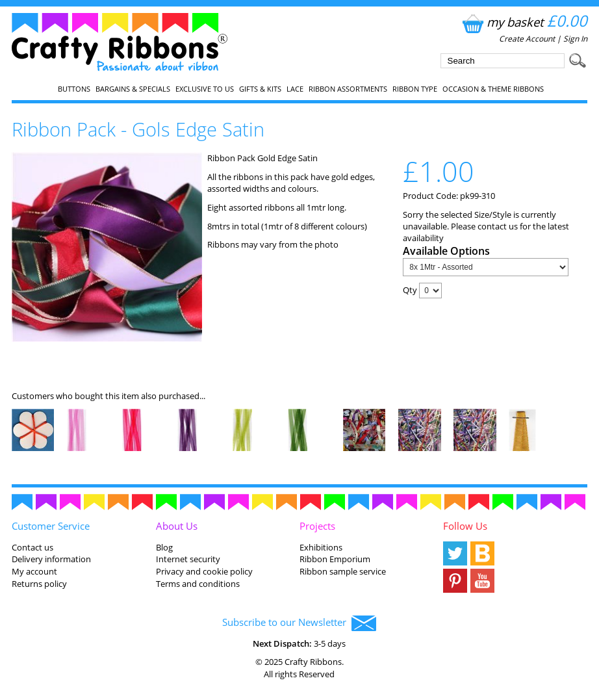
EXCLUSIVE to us (205, 89)
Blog (164, 547)
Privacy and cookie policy (204, 571)
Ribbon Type (415, 89)
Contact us (32, 547)
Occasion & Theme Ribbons (493, 89)
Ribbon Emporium (335, 559)
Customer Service (51, 526)
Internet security (188, 559)
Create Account (527, 39)
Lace (295, 89)
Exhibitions (321, 547)
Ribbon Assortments (348, 89)
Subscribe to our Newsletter (299, 623)
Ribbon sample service (343, 571)
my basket (523, 22)
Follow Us (465, 526)
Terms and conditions (198, 584)
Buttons (74, 89)
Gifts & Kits (260, 89)
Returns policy (39, 584)
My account (34, 571)
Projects (317, 526)
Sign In (575, 39)
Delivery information (51, 559)
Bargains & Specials (133, 89)
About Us (177, 526)
